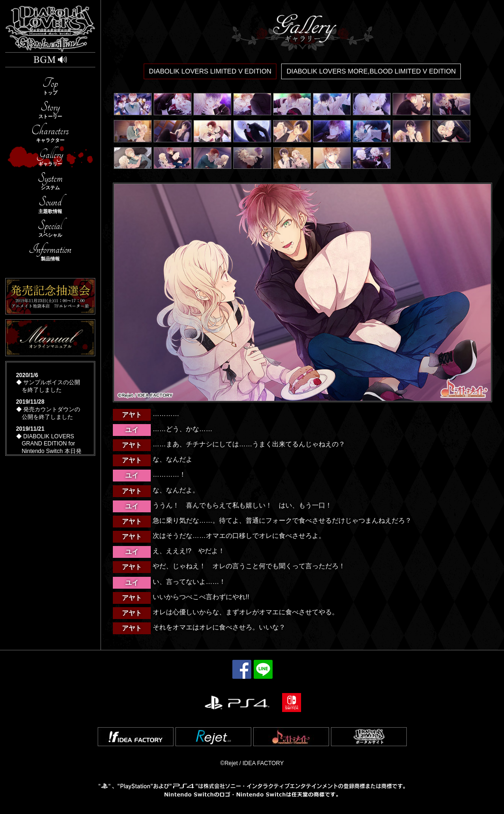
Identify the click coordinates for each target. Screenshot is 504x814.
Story (50, 109)
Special (50, 228)
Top (50, 86)
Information (50, 252)
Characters (50, 133)
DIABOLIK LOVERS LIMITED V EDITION (210, 71)
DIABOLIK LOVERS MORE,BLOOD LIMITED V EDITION (371, 71)
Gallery (50, 157)
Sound (50, 204)
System (50, 180)
